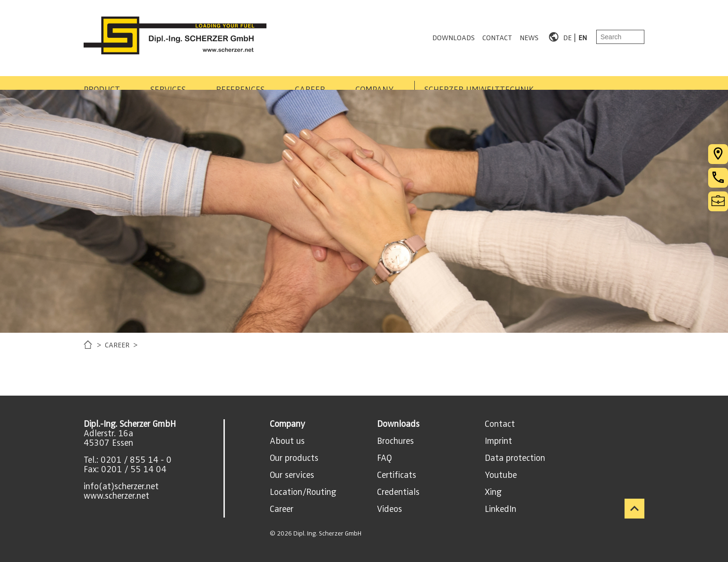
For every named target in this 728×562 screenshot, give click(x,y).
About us (287, 441)
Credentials (398, 492)
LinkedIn (501, 509)
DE (567, 37)
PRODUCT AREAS (116, 78)
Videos (390, 509)
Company (287, 424)
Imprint (498, 441)
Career (282, 509)
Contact (500, 424)
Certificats (397, 475)
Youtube (501, 475)
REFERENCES (297, 78)
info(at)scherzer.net (121, 486)
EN (582, 37)
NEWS (529, 37)
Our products (294, 458)
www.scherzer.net (116, 496)
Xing (493, 492)
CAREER (382, 78)
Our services (292, 475)
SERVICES (210, 78)
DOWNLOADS (454, 37)
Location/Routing (303, 492)
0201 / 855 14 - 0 (136, 460)
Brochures (395, 441)
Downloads (398, 424)
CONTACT (497, 37)
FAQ (384, 458)
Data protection (515, 458)
